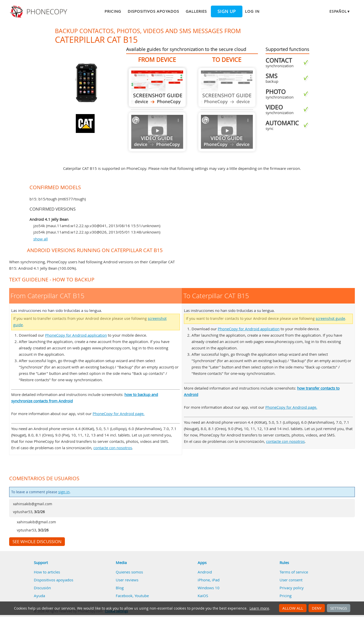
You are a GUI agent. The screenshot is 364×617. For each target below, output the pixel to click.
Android (205, 572)
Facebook (124, 596)
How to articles (47, 572)
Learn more (259, 608)
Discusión (42, 588)
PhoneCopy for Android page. (119, 414)
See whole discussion (37, 542)
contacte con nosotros (113, 448)
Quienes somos (129, 572)
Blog (120, 588)
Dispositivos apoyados (153, 11)
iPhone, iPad (209, 580)
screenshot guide (330, 319)
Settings (339, 608)
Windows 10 (209, 588)
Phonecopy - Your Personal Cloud (39, 12)
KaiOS (203, 596)
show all (41, 239)
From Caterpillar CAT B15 (157, 87)
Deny (317, 608)
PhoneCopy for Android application (76, 335)
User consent (291, 580)
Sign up (227, 11)
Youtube (142, 596)
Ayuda (39, 596)
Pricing (113, 11)
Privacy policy (292, 588)
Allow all (293, 608)
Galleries (196, 11)
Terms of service (294, 572)
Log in (252, 11)
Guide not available (157, 132)
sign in (64, 492)
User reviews (127, 580)
